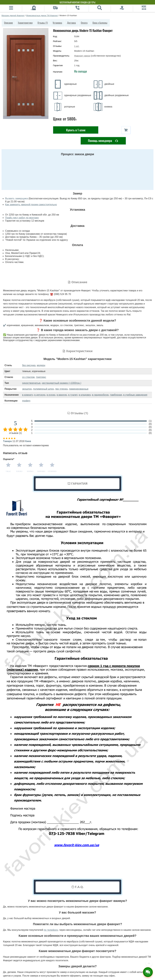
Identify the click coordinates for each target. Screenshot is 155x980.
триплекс (41, 377)
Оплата (84, 23)
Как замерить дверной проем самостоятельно (31, 205)
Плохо (19, 471)
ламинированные (79, 389)
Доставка (71, 23)
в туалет (73, 395)
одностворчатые (31, 383)
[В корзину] (126, 130)
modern (26, 401)
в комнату (27, 395)
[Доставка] (55, 8)
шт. (77, 46)
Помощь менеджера (103, 141)
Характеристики (25, 23)
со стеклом (28, 377)
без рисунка (29, 365)
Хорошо (41, 471)
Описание (8, 23)
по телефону (51, 930)
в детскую (40, 395)
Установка (57, 23)
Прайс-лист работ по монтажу (22, 218)
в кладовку (85, 395)
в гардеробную (100, 395)
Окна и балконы (100, 23)
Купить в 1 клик (76, 130)
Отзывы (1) (43, 23)
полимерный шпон (44, 389)
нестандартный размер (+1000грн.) (61, 383)
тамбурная (116, 395)
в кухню (51, 395)
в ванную (62, 395)
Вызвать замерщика (16, 198)
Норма (30, 471)
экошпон (27, 389)
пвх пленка (61, 389)
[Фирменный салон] (122, 8)
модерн (41, 365)
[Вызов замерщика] (33, 8)
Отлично (52, 471)
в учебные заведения (135, 395)
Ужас (8, 471)
